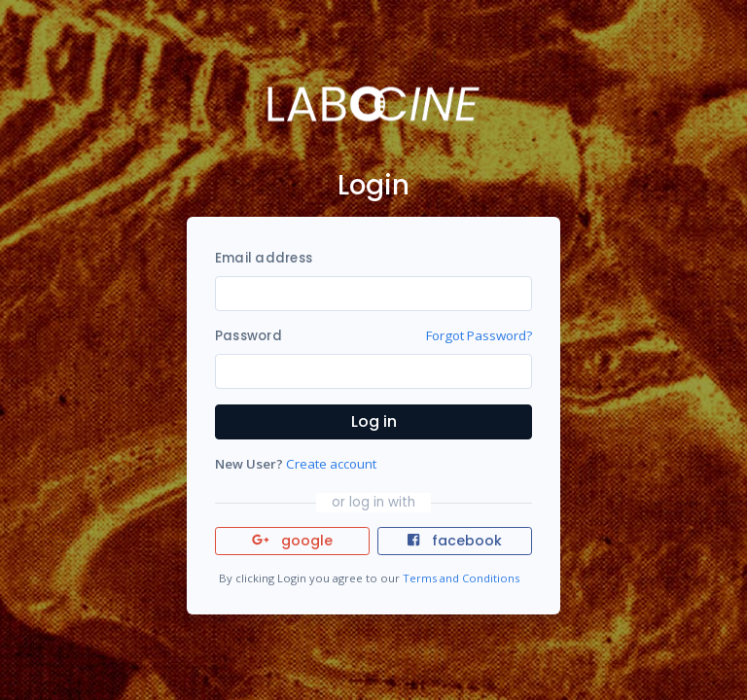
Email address (264, 258)
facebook (454, 541)
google (292, 541)
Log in (374, 421)
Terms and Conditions (461, 578)
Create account (331, 464)
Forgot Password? (479, 335)
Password (249, 336)
